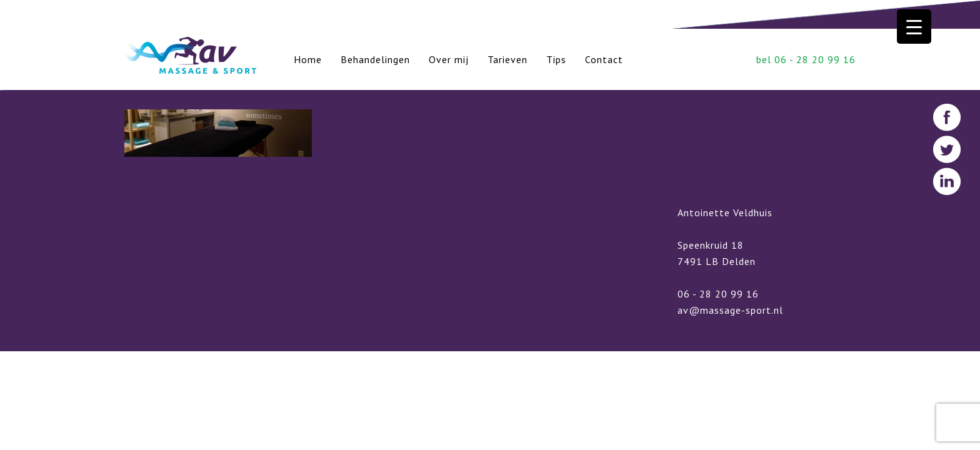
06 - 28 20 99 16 (718, 294)
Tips (556, 59)
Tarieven (507, 59)
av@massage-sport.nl (730, 310)
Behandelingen (375, 59)
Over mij (449, 59)
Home (308, 59)
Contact (604, 59)
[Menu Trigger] (914, 27)
